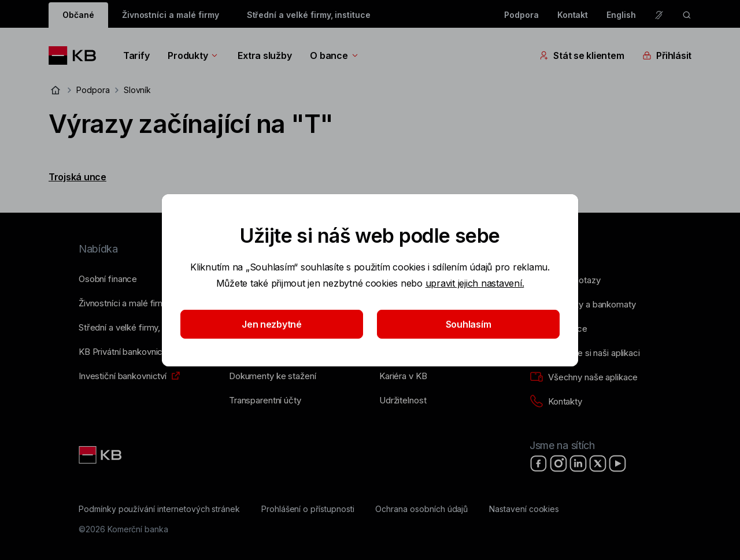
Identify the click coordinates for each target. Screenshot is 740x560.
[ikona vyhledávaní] (687, 15)
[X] (598, 463)
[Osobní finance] (108, 279)
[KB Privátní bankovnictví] (125, 352)
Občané (78, 15)
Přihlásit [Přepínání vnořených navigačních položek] (667, 55)
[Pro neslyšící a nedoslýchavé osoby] (659, 15)
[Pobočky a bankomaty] (583, 305)
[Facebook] (539, 463)
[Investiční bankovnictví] (123, 376)
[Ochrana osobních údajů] (421, 509)
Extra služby (264, 55)
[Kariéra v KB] (403, 376)
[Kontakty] (556, 402)
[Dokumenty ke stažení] (272, 376)
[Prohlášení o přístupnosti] (308, 509)
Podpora (521, 15)
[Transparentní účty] (265, 400)
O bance (334, 55)
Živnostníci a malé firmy (171, 15)
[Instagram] (558, 463)
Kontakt (573, 15)
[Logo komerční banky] (77, 55)
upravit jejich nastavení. (475, 283)
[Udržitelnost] (403, 400)
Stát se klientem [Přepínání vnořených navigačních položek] (582, 55)
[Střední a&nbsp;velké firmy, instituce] (137, 328)
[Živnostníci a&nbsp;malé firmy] (124, 303)
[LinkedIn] (578, 463)
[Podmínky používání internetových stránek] (159, 509)
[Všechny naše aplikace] (584, 377)
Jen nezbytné (272, 324)
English (621, 15)
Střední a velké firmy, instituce (309, 15)
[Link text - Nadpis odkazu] (101, 455)
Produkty (193, 55)
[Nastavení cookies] (524, 509)
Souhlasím (469, 324)
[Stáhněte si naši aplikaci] (585, 353)
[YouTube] (617, 463)
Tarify (136, 55)
